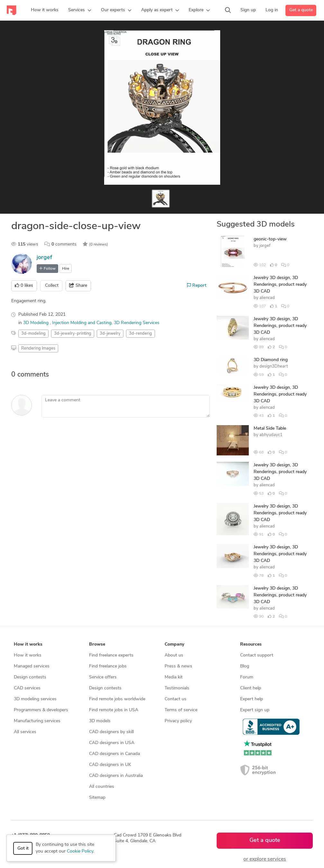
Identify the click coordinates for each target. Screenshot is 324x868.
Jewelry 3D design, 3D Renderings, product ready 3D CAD (280, 285)
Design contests (30, 677)
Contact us (175, 699)
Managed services (32, 666)
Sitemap (97, 798)
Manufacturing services (37, 721)
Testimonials (177, 688)
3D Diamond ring (271, 360)
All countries (102, 787)
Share (78, 285)
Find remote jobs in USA (114, 710)
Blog (245, 666)
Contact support (257, 655)
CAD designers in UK (110, 765)
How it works (28, 655)
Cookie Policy (80, 851)
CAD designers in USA (112, 743)
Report (197, 285)
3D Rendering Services (137, 323)
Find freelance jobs (108, 666)
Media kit (174, 677)
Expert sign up (255, 710)
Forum (247, 677)
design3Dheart (274, 366)
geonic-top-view (270, 239)
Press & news (178, 666)
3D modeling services (35, 699)
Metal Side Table (270, 429)
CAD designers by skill (111, 732)
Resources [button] (251, 644)
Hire (66, 269)
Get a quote (301, 10)
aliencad (267, 298)
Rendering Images (38, 348)
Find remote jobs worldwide (117, 699)
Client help (251, 688)
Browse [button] (97, 644)
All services (25, 732)
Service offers (103, 677)
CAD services (27, 688)
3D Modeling (36, 323)
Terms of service (181, 710)
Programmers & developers (41, 710)
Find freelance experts (111, 655)
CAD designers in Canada (114, 754)
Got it (23, 849)
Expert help (252, 699)
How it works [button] (28, 644)
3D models (100, 721)
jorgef (44, 258)
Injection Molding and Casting (82, 323)
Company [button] (174, 644)
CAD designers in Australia (116, 776)
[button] (80, 10)
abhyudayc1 (271, 435)
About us (174, 655)
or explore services (265, 859)
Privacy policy (178, 721)
